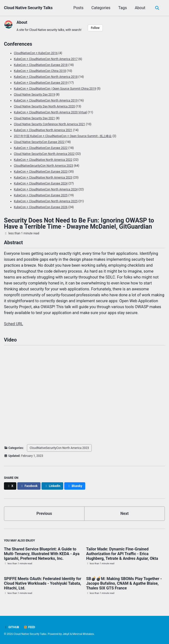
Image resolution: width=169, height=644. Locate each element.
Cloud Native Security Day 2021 (34, 118)
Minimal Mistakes (83, 634)
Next (124, 513)
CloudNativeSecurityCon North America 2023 (43, 166)
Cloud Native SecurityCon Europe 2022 (39, 142)
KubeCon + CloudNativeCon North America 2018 (46, 77)
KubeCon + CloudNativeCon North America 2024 (46, 189)
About (140, 8)
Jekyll (66, 634)
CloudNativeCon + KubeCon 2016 (36, 53)
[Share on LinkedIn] (52, 486)
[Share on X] (10, 486)
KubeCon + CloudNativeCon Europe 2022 (41, 148)
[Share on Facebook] (29, 486)
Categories (101, 8)
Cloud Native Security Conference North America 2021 (50, 124)
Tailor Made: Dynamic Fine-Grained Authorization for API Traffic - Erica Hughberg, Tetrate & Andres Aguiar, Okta (122, 554)
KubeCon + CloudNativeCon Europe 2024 (41, 183)
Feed (29, 627)
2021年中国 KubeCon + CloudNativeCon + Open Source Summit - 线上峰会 (63, 136)
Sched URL (13, 324)
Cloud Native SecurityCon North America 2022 (44, 154)
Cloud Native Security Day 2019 (34, 95)
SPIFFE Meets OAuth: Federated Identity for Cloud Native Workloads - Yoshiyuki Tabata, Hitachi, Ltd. (43, 583)
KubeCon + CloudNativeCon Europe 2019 (41, 83)
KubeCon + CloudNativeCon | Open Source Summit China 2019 (55, 89)
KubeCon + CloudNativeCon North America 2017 (46, 59)
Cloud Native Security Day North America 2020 (44, 106)
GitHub (11, 627)
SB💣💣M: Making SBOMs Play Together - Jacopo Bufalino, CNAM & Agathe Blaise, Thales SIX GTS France (124, 583)
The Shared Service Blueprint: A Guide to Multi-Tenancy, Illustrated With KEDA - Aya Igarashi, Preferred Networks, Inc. (42, 554)
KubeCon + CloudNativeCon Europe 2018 (41, 65)
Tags (123, 8)
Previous (44, 513)
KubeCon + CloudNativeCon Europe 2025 (41, 195)
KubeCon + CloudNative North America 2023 (43, 178)
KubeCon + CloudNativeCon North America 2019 (46, 101)
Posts (78, 8)
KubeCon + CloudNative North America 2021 (43, 130)
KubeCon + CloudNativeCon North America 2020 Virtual (50, 112)
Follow (95, 28)
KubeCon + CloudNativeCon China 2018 (40, 71)
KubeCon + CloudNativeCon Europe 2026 (41, 207)
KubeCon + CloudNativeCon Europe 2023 (41, 172)
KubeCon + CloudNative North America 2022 (43, 160)
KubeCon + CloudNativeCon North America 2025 (46, 201)
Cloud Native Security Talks (28, 8)
